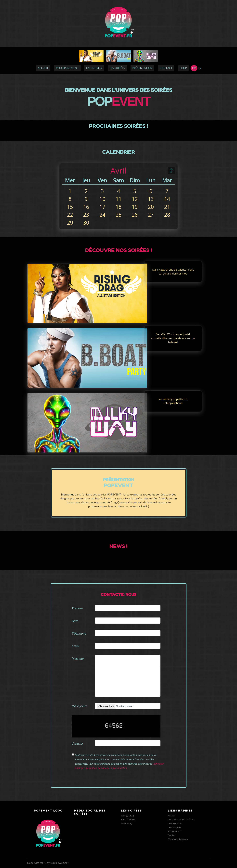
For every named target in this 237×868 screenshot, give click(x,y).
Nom (75, 621)
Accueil (172, 815)
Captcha (77, 743)
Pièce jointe (79, 706)
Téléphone (79, 633)
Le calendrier (175, 823)
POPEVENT (174, 831)
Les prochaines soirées (181, 819)
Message (78, 658)
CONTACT (166, 68)
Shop (183, 68)
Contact (172, 835)
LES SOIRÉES (117, 68)
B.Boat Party (128, 819)
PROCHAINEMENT (67, 68)
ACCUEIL (43, 68)
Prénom (77, 608)
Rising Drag (127, 815)
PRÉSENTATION (142, 68)
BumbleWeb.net (59, 863)
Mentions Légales (178, 839)
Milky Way (127, 823)
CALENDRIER (94, 68)
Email (75, 646)
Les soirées (175, 827)
